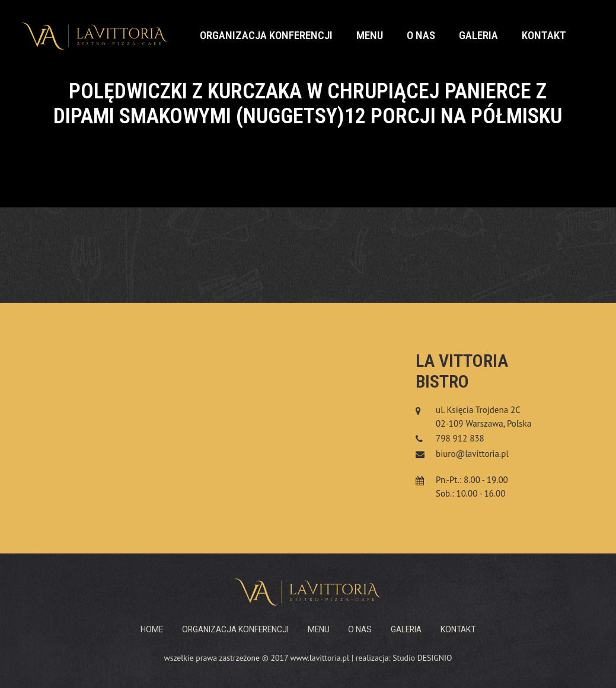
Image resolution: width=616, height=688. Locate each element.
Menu (370, 36)
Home (152, 629)
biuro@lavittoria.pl (472, 454)
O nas (421, 36)
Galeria (478, 36)
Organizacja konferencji (266, 36)
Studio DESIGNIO (422, 658)
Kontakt (544, 36)
